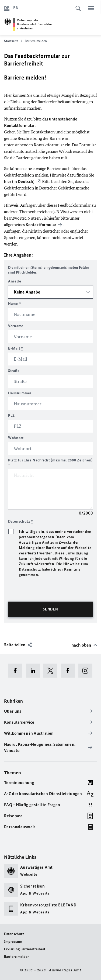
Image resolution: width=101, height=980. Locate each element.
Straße (14, 371)
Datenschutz (14, 934)
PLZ (11, 415)
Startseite (13, 41)
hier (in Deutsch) (19, 182)
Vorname (16, 326)
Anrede (15, 281)
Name (15, 304)
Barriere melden (17, 957)
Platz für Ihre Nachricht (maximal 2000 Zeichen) (50, 463)
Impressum (13, 942)
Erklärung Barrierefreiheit (25, 949)
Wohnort (16, 438)
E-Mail (16, 348)
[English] (16, 8)
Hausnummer (20, 393)
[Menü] (91, 8)
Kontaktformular (41, 225)
